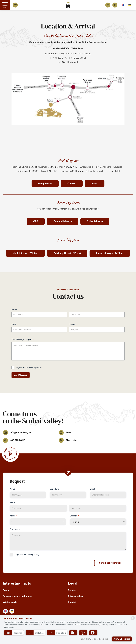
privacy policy (35, 367)
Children (74, 516)
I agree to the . (29, 368)
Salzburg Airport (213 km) (67, 253)
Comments (15, 529)
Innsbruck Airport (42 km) (110, 253)
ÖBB (36, 221)
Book (108, 5)
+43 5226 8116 (115, 5)
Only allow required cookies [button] (94, 639)
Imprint (72, 602)
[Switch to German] (130, 5)
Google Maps (45, 184)
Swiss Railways (95, 221)
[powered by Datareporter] (133, 618)
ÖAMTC (72, 184)
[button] (14, 633)
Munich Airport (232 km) (25, 253)
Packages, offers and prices (17, 596)
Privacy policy (76, 596)
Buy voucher (15, 5)
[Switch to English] (123, 5)
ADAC (95, 184)
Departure (54, 489)
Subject (74, 324)
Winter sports (10, 602)
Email (15, 324)
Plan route (68, 440)
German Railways (63, 221)
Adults (13, 516)
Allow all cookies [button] (122, 639)
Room (6, 590)
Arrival (13, 489)
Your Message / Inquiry (23, 339)
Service (72, 590)
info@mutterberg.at (68, 62)
